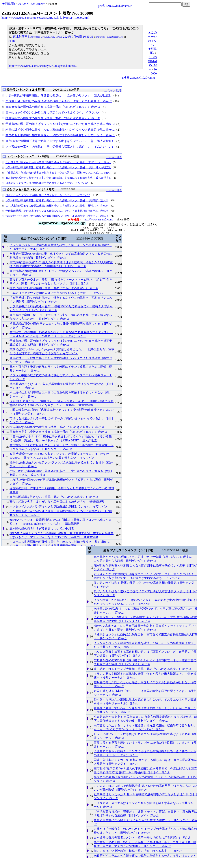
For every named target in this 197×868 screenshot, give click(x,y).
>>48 (12, 41)
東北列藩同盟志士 (38, 37)
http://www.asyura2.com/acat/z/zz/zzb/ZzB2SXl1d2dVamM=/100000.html (45, 18)
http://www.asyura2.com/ (98, 219)
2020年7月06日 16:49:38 (78, 37)
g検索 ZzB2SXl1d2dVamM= (115, 6)
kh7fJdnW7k (100, 37)
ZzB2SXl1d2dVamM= (32, 4)
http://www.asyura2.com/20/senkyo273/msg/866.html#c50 (43, 66)
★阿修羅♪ (9, 4)
